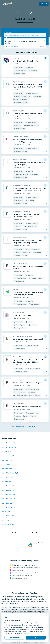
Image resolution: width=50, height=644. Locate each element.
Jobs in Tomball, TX (8, 456)
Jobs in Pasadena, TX (8, 499)
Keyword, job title (8, 32)
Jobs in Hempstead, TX (9, 443)
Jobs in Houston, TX (8, 486)
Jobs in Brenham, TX (8, 469)
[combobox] (25, 35)
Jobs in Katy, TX (7, 460)
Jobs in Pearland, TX (8, 503)
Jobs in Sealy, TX (7, 464)
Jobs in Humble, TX (8, 490)
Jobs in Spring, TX (7, 477)
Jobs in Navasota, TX (8, 451)
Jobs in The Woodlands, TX (10, 473)
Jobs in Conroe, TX (8, 482)
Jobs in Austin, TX (7, 512)
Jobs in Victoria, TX (8, 516)
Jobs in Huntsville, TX (8, 494)
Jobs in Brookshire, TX (9, 447)
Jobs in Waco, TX (7, 520)
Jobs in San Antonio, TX (9, 525)
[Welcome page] (7, 4)
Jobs (19, 13)
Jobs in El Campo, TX (8, 507)
